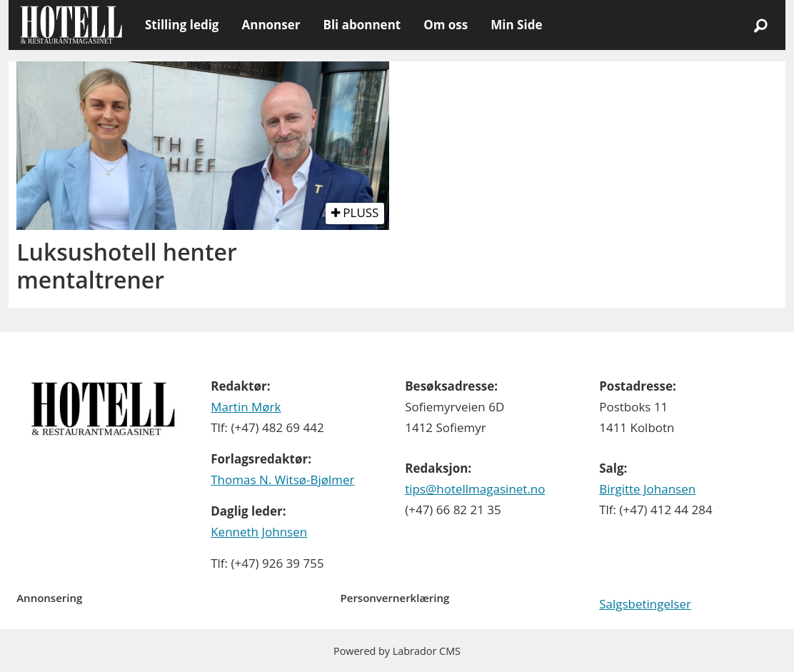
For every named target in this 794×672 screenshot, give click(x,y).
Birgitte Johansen (647, 489)
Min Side (516, 25)
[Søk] (760, 25)
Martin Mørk (246, 407)
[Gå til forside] (71, 25)
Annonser (271, 25)
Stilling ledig (182, 25)
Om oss (446, 25)
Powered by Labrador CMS (397, 651)
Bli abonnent (362, 25)
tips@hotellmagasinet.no (475, 489)
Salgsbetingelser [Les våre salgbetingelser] (645, 604)
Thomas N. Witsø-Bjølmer (282, 480)
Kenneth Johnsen (259, 532)
